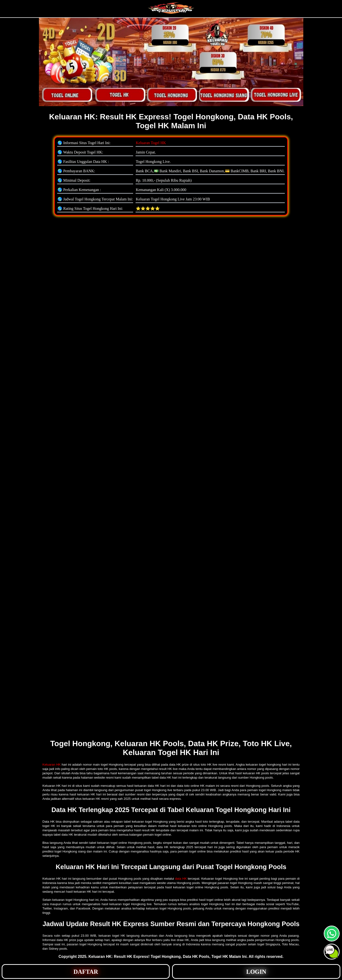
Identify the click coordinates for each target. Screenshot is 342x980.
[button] (332, 952)
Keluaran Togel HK (151, 143)
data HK (181, 879)
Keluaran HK (52, 765)
